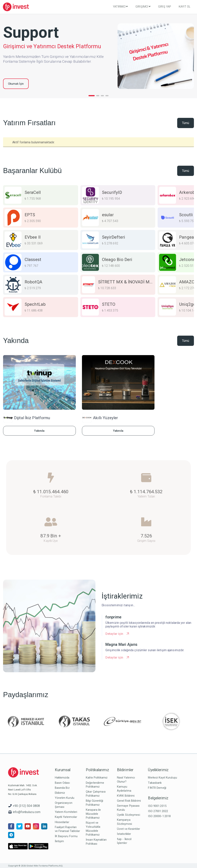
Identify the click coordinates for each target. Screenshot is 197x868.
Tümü (186, 123)
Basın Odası (62, 783)
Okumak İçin (16, 84)
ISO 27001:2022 (158, 811)
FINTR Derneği (157, 788)
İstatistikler (124, 834)
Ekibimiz (60, 793)
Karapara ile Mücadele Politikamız (93, 814)
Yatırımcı (120, 7)
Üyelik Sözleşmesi (129, 815)
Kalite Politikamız (97, 778)
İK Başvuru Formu (66, 836)
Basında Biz (62, 788)
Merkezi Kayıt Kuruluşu (162, 778)
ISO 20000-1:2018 (159, 816)
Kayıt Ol (184, 7)
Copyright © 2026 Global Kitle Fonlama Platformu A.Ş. (36, 866)
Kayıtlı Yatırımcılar (66, 817)
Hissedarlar (62, 822)
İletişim (59, 841)
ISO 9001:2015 (157, 806)
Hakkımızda (62, 778)
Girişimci (143, 7)
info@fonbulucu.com (27, 812)
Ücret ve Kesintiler (129, 829)
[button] (92, 96)
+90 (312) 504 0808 (26, 806)
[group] (41, 195)
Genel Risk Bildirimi (129, 801)
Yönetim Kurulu (65, 798)
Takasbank (155, 783)
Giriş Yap (165, 7)
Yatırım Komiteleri (66, 812)
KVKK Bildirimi (126, 796)
